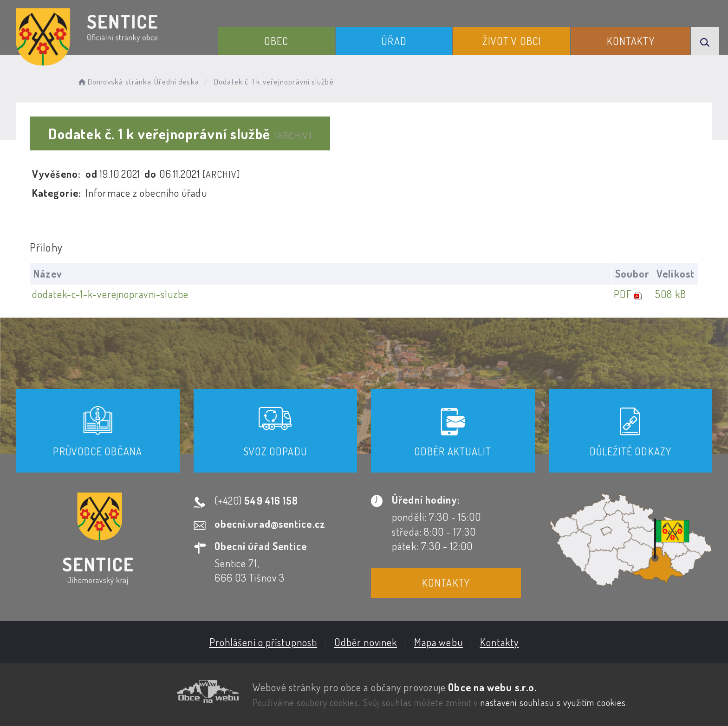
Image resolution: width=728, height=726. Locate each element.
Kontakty (631, 41)
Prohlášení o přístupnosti (263, 642)
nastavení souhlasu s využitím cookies (553, 702)
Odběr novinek (366, 642)
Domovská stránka (114, 81)
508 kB (671, 294)
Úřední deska (177, 81)
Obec (276, 41)
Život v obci (512, 41)
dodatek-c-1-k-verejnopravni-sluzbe (110, 294)
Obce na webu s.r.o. (492, 687)
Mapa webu (439, 642)
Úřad (394, 41)
